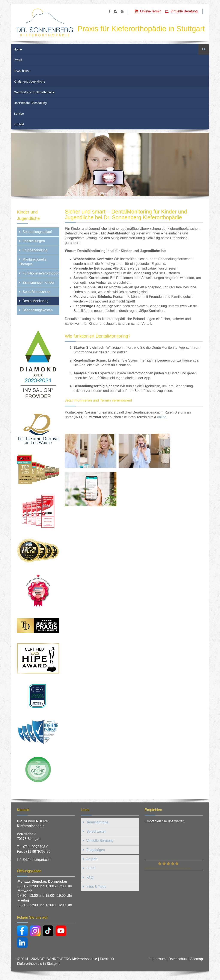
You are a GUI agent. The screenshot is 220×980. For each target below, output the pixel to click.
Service (19, 114)
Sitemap (197, 959)
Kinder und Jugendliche (29, 82)
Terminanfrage (97, 822)
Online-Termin (151, 11)
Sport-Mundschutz (36, 292)
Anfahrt (92, 859)
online (162, 417)
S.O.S (91, 868)
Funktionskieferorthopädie (41, 273)
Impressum (157, 959)
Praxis (18, 60)
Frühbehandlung (35, 250)
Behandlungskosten (38, 310)
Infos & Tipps (96, 887)
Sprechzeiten (96, 831)
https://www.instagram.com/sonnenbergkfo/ (116, 11)
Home (18, 49)
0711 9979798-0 (36, 847)
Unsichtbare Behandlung (30, 103)
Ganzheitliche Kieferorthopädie (34, 92)
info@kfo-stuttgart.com (34, 860)
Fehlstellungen (34, 241)
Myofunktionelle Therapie (33, 262)
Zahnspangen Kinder (38, 282)
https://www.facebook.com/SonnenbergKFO (109, 11)
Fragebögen (96, 850)
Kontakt (19, 124)
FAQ (90, 877)
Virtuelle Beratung (184, 11)
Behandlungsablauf (37, 232)
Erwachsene (22, 71)
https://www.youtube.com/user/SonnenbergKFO (122, 11)
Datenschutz (178, 959)
